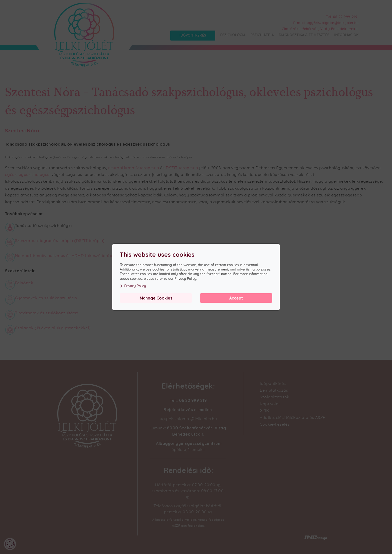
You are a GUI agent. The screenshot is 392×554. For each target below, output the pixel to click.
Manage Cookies (156, 298)
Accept (236, 298)
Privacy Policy (133, 286)
